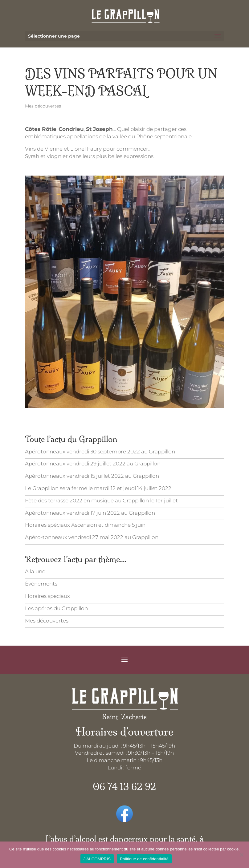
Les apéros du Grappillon (56, 608)
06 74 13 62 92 (124, 787)
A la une (35, 571)
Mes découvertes (43, 106)
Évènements (41, 584)
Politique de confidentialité (144, 859)
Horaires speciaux (47, 596)
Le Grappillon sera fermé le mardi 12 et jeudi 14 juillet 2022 (98, 488)
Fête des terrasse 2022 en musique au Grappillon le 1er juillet (101, 501)
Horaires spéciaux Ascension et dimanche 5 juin (85, 525)
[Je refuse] (241, 855)
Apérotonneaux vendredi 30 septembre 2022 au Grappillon (100, 452)
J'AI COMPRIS (97, 859)
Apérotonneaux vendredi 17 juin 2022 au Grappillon (90, 513)
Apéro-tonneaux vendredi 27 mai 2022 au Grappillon (92, 537)
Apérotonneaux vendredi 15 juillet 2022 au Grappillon (92, 476)
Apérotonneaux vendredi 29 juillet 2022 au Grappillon (93, 464)
